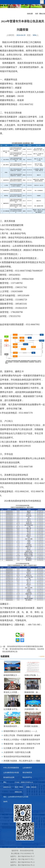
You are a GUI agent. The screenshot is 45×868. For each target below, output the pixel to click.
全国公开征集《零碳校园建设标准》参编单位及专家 (33, 675)
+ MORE (42, 656)
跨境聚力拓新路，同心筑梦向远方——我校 (22, 761)
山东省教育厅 (27, 768)
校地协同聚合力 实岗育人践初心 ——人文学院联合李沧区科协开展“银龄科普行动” (12, 675)
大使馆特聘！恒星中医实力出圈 (33, 709)
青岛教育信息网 (9, 777)
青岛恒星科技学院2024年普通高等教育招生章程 (25, 646)
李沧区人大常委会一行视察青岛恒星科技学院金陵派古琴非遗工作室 (12, 692)
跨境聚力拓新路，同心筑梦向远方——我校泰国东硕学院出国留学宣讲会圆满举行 (33, 726)
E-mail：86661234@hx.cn (24, 782)
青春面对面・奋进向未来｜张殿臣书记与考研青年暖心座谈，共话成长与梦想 (33, 692)
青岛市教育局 (27, 773)
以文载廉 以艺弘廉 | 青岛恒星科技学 (19, 748)
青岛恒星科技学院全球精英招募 (12, 726)
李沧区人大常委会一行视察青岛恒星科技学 (22, 740)
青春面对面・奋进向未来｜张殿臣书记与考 (22, 744)
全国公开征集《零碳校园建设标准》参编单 (22, 735)
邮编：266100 (31, 787)
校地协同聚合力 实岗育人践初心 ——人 (20, 731)
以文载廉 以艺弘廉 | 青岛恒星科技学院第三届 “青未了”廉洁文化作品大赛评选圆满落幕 (12, 709)
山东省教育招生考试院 (11, 773)
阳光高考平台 (27, 777)
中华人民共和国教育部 (11, 768)
